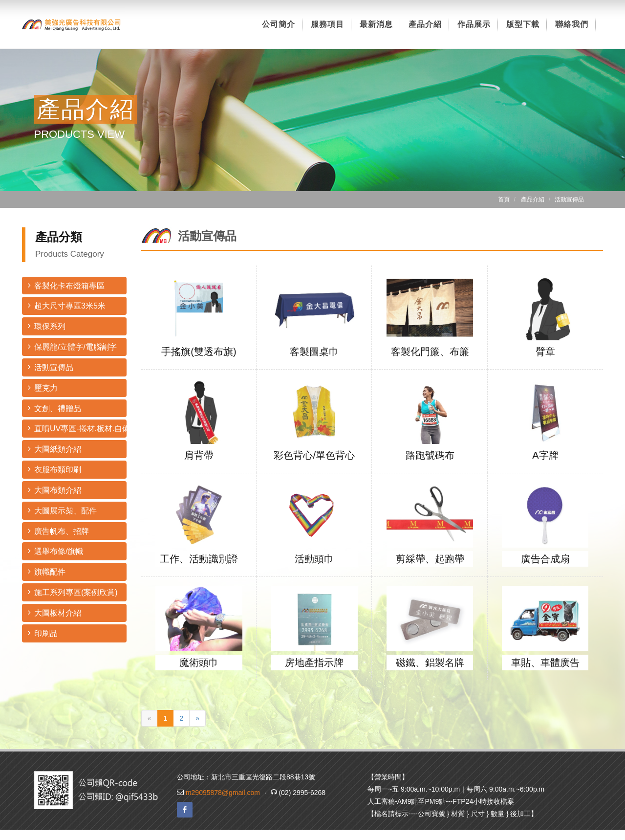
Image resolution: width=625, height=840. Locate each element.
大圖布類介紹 (54, 490)
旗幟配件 (47, 571)
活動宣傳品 (51, 367)
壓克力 (43, 387)
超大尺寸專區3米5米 (67, 305)
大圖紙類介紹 (54, 449)
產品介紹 (533, 199)
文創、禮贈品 (54, 408)
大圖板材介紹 (54, 612)
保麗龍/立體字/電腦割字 (72, 346)
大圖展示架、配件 (62, 510)
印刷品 (43, 633)
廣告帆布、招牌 (58, 531)
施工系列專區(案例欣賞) (73, 592)
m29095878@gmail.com (223, 793)
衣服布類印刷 (54, 469)
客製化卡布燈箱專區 (66, 285)
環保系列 (47, 326)
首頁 (504, 199)
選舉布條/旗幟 (55, 551)
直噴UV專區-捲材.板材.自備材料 (77, 428)
